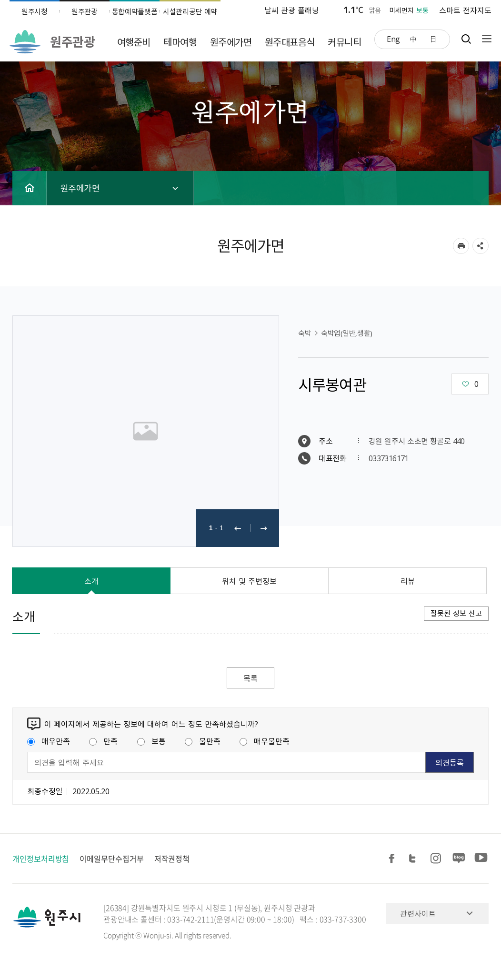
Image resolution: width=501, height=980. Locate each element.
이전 (238, 528)
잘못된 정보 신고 (456, 613)
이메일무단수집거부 (111, 859)
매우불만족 (265, 741)
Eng (393, 39)
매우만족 (49, 741)
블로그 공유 (459, 859)
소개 (91, 581)
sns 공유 (481, 246)
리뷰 (408, 581)
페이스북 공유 (393, 859)
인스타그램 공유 (437, 859)
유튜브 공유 (481, 859)
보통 (151, 741)
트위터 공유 (415, 859)
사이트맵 (484, 39)
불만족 (203, 741)
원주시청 (35, 11)
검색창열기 (466, 39)
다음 (264, 528)
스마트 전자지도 (465, 10)
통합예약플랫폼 (135, 11)
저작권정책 (172, 859)
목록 (250, 678)
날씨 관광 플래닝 (292, 10)
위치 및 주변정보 (250, 581)
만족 (103, 741)
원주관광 (85, 11)
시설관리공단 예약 (190, 11)
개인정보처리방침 (41, 859)
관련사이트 (418, 913)
